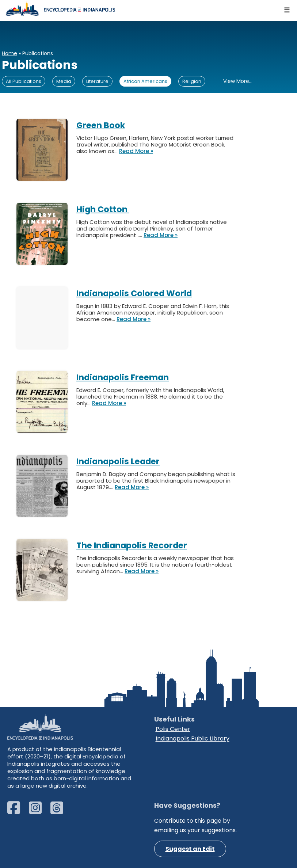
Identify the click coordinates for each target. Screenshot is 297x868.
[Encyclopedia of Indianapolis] (60, 9)
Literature (97, 81)
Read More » (136, 151)
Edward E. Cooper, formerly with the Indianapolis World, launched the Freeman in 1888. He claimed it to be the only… (150, 397)
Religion (192, 81)
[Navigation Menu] (287, 10)
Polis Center (173, 729)
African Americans (145, 81)
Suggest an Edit (190, 849)
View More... (238, 81)
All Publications (24, 81)
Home (9, 53)
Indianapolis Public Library (193, 738)
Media (64, 81)
